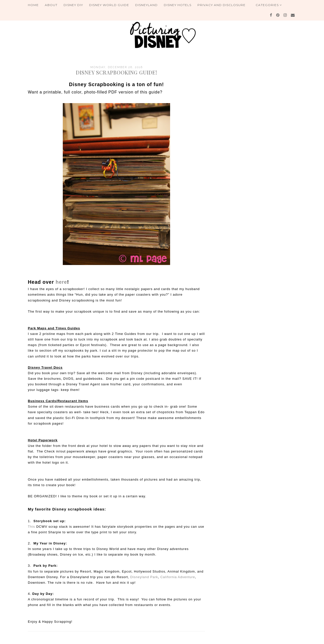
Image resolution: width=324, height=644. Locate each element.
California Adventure (178, 577)
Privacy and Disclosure (221, 5)
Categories (269, 5)
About (51, 5)
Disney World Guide (109, 5)
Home (33, 5)
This (32, 527)
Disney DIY (73, 5)
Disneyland (146, 5)
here (61, 282)
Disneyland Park (144, 577)
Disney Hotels (178, 5)
